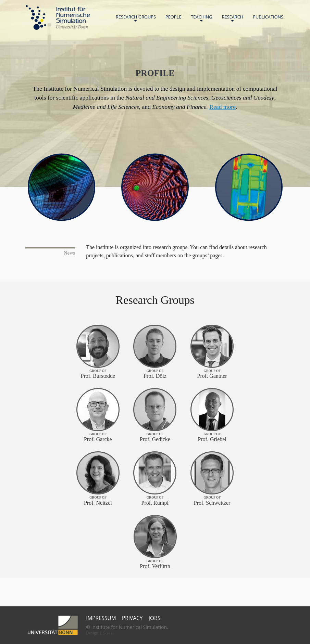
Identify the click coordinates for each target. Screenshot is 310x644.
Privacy (132, 618)
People (173, 17)
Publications (268, 17)
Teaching (201, 18)
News (69, 253)
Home (58, 17)
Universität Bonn (72, 27)
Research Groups (136, 18)
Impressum (101, 618)
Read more (222, 107)
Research (233, 18)
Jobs (155, 618)
